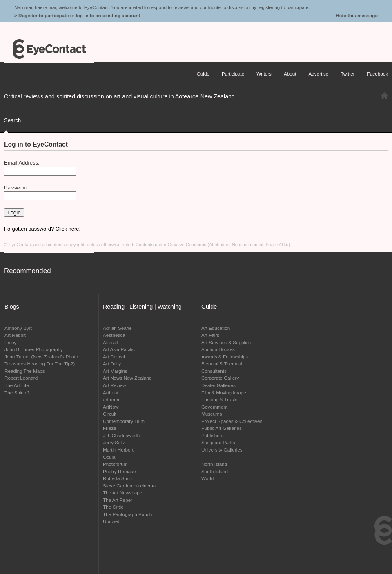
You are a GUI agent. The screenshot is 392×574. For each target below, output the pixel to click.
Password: (17, 188)
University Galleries (222, 450)
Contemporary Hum (124, 421)
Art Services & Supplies (226, 342)
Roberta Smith (118, 478)
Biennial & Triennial (222, 364)
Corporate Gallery (220, 378)
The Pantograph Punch (127, 514)
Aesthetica (114, 335)
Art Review (115, 385)
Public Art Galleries (222, 428)
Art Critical (114, 357)
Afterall (110, 342)
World (207, 478)
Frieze (109, 428)
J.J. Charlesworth (121, 435)
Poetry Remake (119, 471)
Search (12, 120)
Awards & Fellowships (225, 357)
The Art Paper (118, 500)
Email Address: (22, 163)
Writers (264, 74)
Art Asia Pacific (119, 349)
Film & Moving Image (224, 393)
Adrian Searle (117, 328)
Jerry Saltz (114, 442)
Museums (212, 414)
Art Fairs (210, 335)
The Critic (113, 507)
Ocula (109, 457)
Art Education (216, 328)
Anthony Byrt (18, 328)
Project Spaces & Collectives (232, 421)
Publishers (213, 435)
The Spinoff (17, 393)
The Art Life (17, 385)
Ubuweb (112, 521)
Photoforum (115, 464)
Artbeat (111, 393)
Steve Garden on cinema (129, 486)
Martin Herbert (118, 450)
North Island (214, 464)
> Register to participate (41, 15)
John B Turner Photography (34, 349)
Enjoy (10, 342)
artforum (112, 399)
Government (214, 407)
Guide (203, 74)
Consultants (214, 371)
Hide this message (357, 15)
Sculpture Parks (218, 442)
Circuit (110, 414)
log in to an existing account (108, 15)
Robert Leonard (21, 378)
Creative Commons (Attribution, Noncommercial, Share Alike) (229, 245)
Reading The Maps (25, 371)
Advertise (319, 74)
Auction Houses (218, 349)
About (290, 74)
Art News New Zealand (127, 378)
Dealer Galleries (218, 385)
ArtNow (111, 407)
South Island (215, 471)
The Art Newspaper (123, 493)
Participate (233, 74)
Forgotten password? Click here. (42, 229)
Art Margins (115, 371)
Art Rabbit (15, 335)
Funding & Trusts (219, 399)
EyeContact (49, 49)
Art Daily (112, 364)
